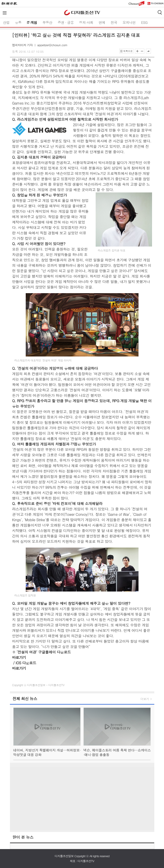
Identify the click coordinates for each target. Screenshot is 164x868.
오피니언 (129, 22)
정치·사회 (86, 22)
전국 (114, 22)
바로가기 (19, 657)
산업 (6, 22)
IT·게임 (32, 22)
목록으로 (128, 51)
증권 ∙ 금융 (66, 22)
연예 (102, 22)
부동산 (47, 22)
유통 (18, 22)
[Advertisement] (82, 798)
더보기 (145, 699)
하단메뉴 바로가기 (0, 0)
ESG (144, 22)
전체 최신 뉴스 (25, 699)
